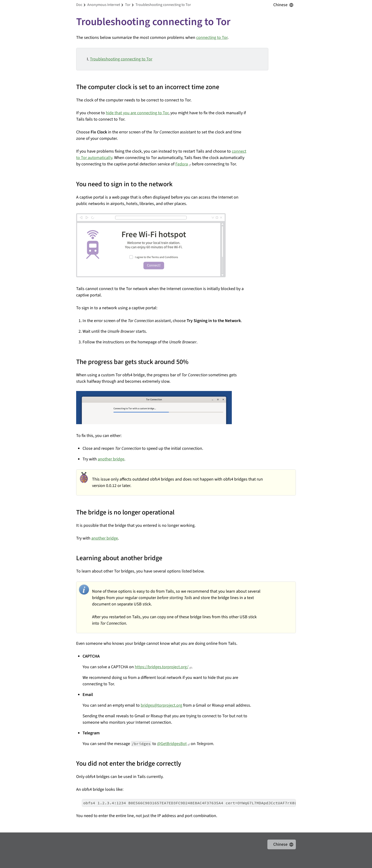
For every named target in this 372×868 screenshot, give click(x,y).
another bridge (111, 459)
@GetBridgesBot (172, 744)
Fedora (182, 164)
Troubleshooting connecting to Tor (121, 59)
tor (128, 5)
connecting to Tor (212, 38)
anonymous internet (104, 5)
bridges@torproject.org (161, 705)
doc (79, 5)
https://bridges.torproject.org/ (162, 667)
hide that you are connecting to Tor (137, 113)
